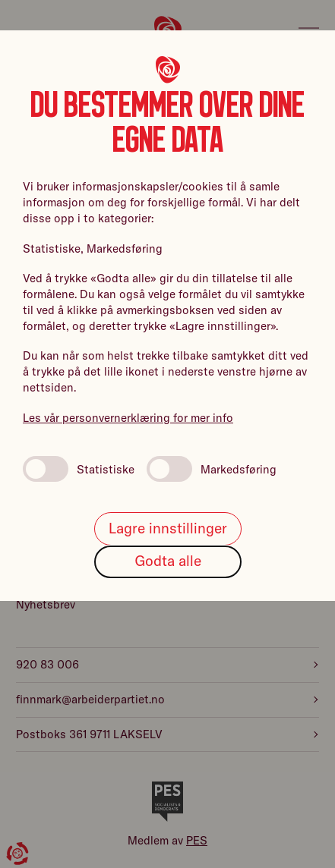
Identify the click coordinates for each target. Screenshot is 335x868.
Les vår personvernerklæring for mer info (128, 418)
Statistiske (79, 469)
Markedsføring (212, 469)
